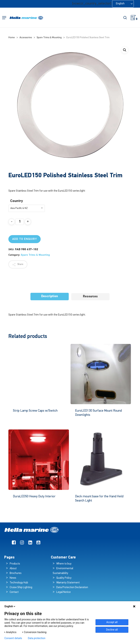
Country (17, 201)
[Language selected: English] (123, 4)
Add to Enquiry (25, 239)
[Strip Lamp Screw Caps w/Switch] (39, 374)
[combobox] (27, 208)
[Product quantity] (20, 222)
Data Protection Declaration (72, 587)
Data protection (37, 638)
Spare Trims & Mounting (49, 38)
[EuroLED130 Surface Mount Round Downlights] (101, 374)
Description (50, 296)
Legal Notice (64, 592)
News (13, 578)
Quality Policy (64, 578)
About (13, 569)
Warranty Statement (68, 583)
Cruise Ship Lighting (21, 587)
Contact (14, 592)
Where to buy (64, 564)
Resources (90, 297)
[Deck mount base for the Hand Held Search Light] (101, 460)
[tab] (50, 297)
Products (15, 564)
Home (12, 38)
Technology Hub (19, 583)
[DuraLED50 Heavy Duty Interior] (39, 460)
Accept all (112, 622)
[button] (4, 18)
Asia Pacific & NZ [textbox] (19, 208)
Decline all (112, 630)
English (10, 606)
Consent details (13, 638)
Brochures (16, 573)
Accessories (26, 38)
